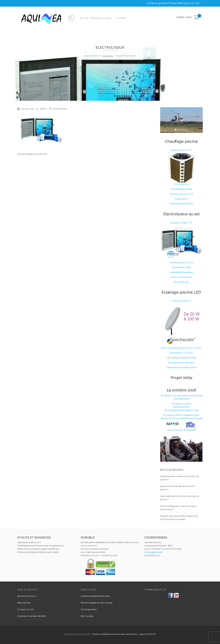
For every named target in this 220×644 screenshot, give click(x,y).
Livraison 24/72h (25, 609)
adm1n (43, 109)
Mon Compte (87, 616)
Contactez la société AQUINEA (32, 616)
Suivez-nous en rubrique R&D (181, 430)
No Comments (60, 109)
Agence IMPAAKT (148, 634)
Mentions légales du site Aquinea (97, 603)
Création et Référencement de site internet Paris (115, 634)
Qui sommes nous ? (27, 596)
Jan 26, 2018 (28, 109)
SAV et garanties (89, 609)
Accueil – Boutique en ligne (96, 18)
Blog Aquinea (24, 603)
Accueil (108, 56)
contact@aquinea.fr (154, 552)
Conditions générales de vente (95, 596)
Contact (121, 18)
